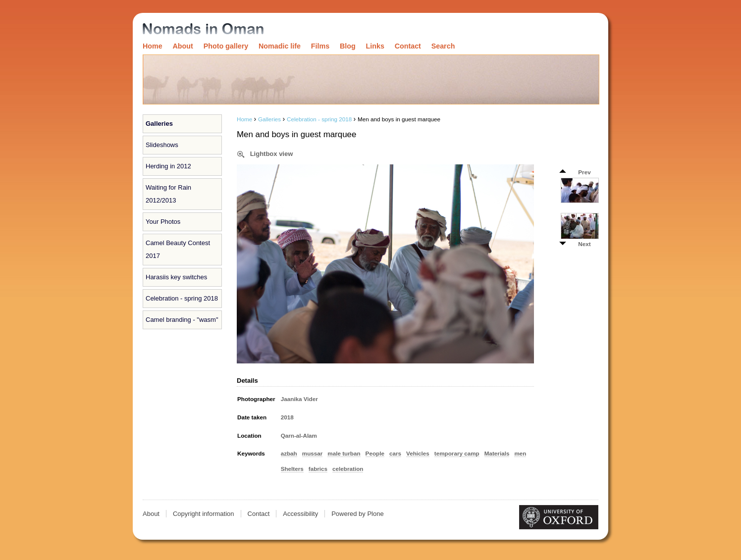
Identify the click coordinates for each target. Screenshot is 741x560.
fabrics (318, 469)
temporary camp (457, 453)
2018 (287, 417)
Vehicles (418, 453)
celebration (348, 469)
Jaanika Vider (299, 399)
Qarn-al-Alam (299, 435)
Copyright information (204, 514)
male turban (344, 453)
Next (584, 244)
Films (320, 46)
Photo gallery (226, 46)
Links (375, 46)
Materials (497, 453)
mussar (313, 453)
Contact (408, 46)
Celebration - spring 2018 (319, 119)
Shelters (292, 469)
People (375, 453)
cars (395, 453)
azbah (289, 453)
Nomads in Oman (203, 29)
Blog (348, 46)
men (520, 453)
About (183, 46)
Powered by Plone (358, 514)
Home (153, 46)
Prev (584, 172)
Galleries (159, 124)
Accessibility (300, 514)
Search (443, 46)
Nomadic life (280, 46)
